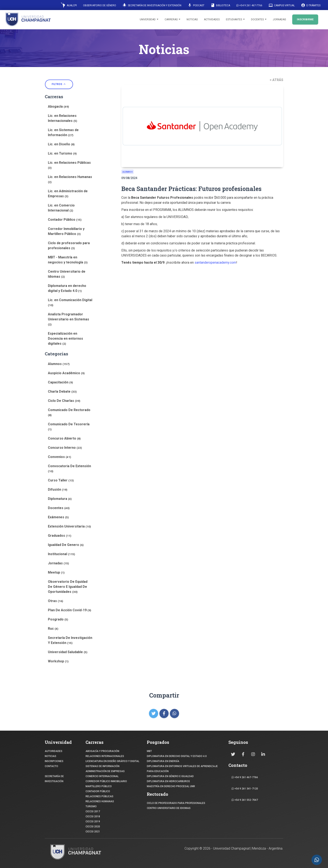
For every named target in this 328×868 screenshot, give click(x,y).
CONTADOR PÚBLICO (98, 791)
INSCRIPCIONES (54, 761)
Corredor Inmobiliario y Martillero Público (66, 231)
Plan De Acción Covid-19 (70, 610)
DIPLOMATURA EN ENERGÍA (163, 761)
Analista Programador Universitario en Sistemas (69, 319)
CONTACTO (51, 766)
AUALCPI (69, 5)
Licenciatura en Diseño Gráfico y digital (112, 761)
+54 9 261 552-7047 (245, 800)
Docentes (259, 19)
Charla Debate (62, 391)
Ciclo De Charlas (64, 401)
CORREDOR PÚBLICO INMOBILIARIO (106, 781)
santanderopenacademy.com (215, 262)
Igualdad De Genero (66, 545)
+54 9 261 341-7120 (245, 789)
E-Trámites (311, 5)
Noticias (192, 19)
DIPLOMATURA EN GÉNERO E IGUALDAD (170, 776)
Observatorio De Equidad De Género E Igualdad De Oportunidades (68, 587)
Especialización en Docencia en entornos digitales (65, 339)
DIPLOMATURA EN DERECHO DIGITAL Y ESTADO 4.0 (177, 756)
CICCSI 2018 (93, 816)
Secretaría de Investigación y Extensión (152, 5)
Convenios (60, 457)
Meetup (56, 572)
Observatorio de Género (100, 5)
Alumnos (59, 364)
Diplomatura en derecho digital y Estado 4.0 (67, 288)
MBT (149, 751)
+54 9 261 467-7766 (249, 5)
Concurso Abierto (64, 438)
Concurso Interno (65, 448)
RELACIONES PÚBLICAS (99, 796)
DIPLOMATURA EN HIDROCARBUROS (168, 781)
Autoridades (54, 751)
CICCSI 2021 (93, 832)
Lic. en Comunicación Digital (70, 302)
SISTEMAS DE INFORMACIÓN (102, 766)
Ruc (53, 629)
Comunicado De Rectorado (69, 412)
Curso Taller (61, 480)
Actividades (212, 19)
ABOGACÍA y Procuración (102, 751)
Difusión (58, 489)
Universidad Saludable (68, 652)
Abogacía (58, 106)
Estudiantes (235, 19)
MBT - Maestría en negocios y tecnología (68, 260)
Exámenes (58, 517)
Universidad (149, 19)
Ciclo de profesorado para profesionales (69, 246)
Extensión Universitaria (69, 526)
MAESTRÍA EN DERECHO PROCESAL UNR (171, 786)
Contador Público (65, 220)
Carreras (172, 19)
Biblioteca (220, 5)
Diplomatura (60, 499)
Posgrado (58, 619)
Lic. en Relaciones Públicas (69, 165)
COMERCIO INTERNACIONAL (102, 776)
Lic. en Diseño (61, 144)
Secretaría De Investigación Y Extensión (70, 640)
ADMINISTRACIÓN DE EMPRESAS (105, 771)
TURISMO (91, 806)
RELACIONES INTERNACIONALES (105, 756)
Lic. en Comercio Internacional (61, 208)
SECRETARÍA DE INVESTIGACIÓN (54, 779)
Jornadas (279, 19)
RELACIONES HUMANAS (100, 801)
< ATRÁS (276, 80)
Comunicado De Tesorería (69, 427)
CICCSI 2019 (93, 822)
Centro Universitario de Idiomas (67, 274)
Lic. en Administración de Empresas (68, 194)
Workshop (58, 661)
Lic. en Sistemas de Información (63, 132)
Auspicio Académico (66, 373)
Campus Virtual (282, 5)
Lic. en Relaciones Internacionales (63, 118)
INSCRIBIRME (305, 19)
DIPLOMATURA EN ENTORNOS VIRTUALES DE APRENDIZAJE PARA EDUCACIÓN (182, 769)
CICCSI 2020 (93, 827)
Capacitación (60, 382)
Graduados (60, 536)
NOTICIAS (51, 756)
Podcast (196, 5)
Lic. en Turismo (62, 153)
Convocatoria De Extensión (69, 468)
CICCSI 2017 (93, 811)
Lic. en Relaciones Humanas (70, 179)
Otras (56, 601)
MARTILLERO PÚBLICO (99, 786)
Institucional (61, 554)
